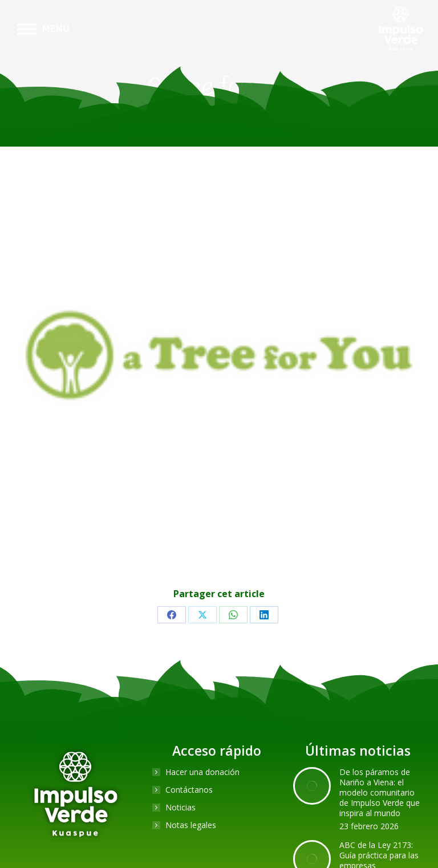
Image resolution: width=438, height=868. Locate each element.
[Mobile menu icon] (43, 29)
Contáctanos (189, 790)
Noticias (181, 808)
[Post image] (312, 786)
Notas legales (191, 825)
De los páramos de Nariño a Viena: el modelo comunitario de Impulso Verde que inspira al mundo (380, 793)
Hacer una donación (202, 772)
